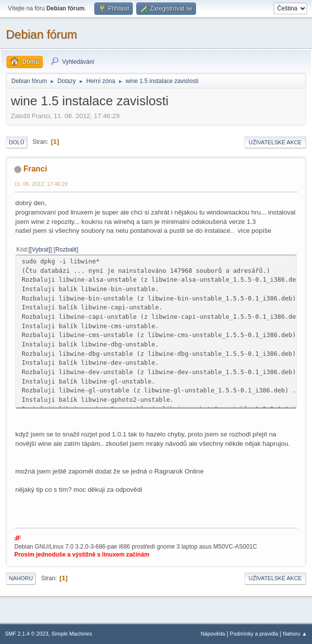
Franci (35, 169)
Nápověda (213, 634)
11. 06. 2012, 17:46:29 (41, 184)
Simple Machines (72, 634)
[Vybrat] (40, 250)
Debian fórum (41, 34)
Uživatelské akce (275, 142)
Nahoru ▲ (295, 634)
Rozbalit (66, 250)
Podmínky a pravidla (254, 634)
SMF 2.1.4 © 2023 (27, 634)
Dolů (17, 142)
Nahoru (21, 578)
